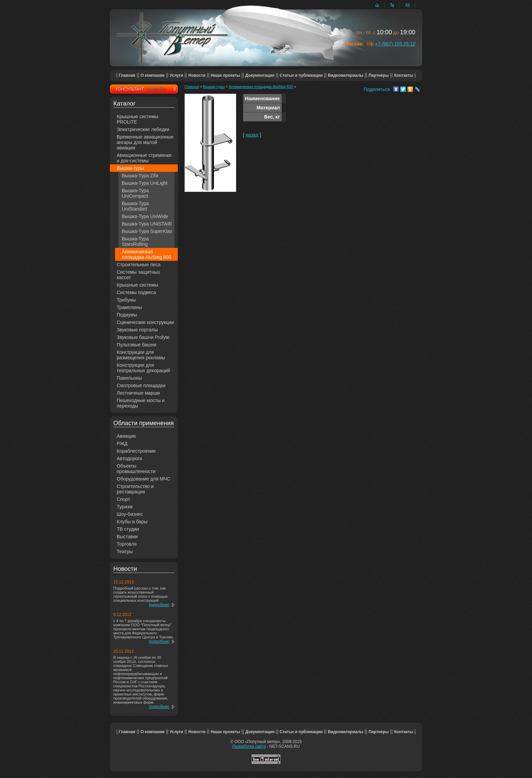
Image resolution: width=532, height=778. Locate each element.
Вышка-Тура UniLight (145, 183)
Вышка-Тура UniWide (145, 216)
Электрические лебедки (143, 129)
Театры (125, 551)
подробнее (159, 605)
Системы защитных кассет (138, 275)
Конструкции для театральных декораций (143, 368)
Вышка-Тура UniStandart (135, 206)
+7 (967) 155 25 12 (395, 44)
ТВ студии (128, 529)
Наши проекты (225, 75)
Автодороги (129, 458)
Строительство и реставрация (135, 489)
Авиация (126, 436)
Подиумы (127, 315)
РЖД (122, 444)
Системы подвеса (136, 292)
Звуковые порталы (137, 330)
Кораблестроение (136, 451)
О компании (153, 75)
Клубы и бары (132, 522)
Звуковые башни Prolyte (143, 337)
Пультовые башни (137, 345)
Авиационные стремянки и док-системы (144, 158)
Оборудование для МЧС (144, 479)
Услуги (176, 75)
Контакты (404, 75)
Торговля (127, 544)
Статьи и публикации (301, 75)
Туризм (125, 507)
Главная (127, 75)
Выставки (127, 537)
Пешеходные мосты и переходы (141, 403)
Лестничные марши (138, 393)
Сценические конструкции (145, 322)
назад (252, 135)
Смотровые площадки (141, 385)
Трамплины (129, 307)
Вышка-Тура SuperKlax (147, 231)
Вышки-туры (130, 168)
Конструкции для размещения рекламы (141, 355)
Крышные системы (137, 285)
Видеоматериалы (346, 75)
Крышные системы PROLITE (137, 119)
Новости (197, 75)
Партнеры (379, 75)
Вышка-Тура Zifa (140, 176)
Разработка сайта (249, 746)
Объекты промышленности (136, 469)
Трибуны (126, 300)
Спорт (123, 499)
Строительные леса (139, 265)
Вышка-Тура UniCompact (135, 193)
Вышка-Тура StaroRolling (135, 241)
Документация (260, 75)
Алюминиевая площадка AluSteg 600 (147, 254)
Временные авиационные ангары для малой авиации (145, 142)
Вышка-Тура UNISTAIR (147, 224)
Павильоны (129, 378)
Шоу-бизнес (130, 514)
